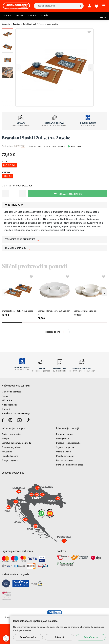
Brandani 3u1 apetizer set (85, 311)
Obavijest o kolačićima (91, 627)
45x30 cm (7, 176)
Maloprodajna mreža (12, 390)
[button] (91, 68)
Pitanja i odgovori (11, 459)
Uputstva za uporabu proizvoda (17, 442)
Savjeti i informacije (12, 433)
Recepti (21, 16)
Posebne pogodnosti (12, 446)
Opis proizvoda (16, 205)
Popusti (7, 16)
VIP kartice (7, 399)
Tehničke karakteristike (22, 239)
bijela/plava (9, 165)
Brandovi (6, 408)
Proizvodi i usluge (65, 433)
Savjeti (35, 16)
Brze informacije (18, 248)
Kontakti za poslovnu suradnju (17, 412)
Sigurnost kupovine (66, 446)
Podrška (49, 16)
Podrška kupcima (10, 455)
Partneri (6, 395)
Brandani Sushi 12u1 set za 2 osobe (17, 311)
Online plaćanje (64, 450)
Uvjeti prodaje (63, 437)
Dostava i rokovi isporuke (69, 442)
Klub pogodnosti (10, 403)
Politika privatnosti (66, 455)
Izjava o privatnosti (66, 459)
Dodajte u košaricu (68, 194)
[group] (54, 67)
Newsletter (7, 450)
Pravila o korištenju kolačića (70, 463)
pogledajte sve (53, 332)
